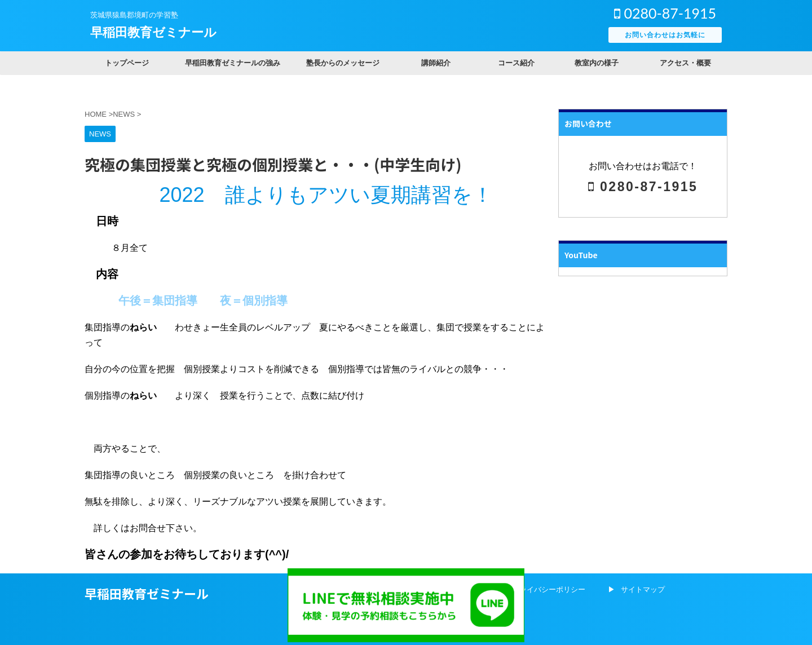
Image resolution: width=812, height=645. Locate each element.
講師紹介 (436, 63)
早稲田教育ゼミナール (153, 32)
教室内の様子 (597, 63)
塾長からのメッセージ (343, 63)
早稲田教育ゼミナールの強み (233, 63)
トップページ (127, 63)
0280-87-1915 (665, 13)
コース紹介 (516, 63)
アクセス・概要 (685, 63)
